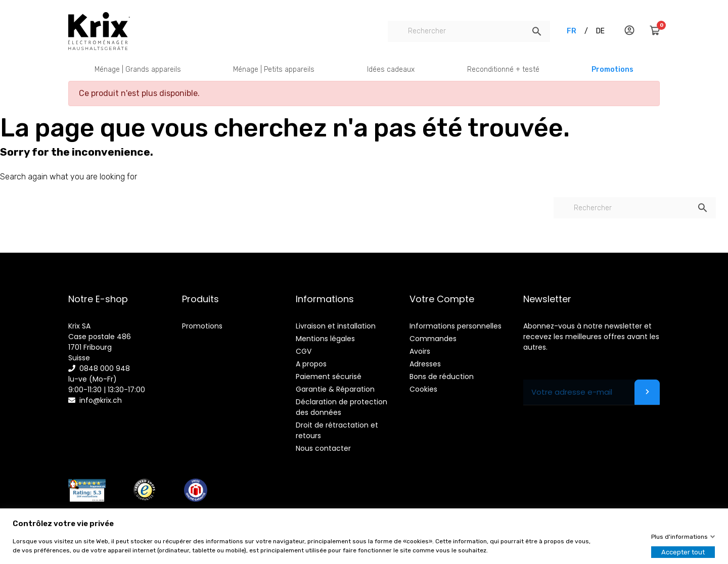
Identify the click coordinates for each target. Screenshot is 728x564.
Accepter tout (683, 552)
